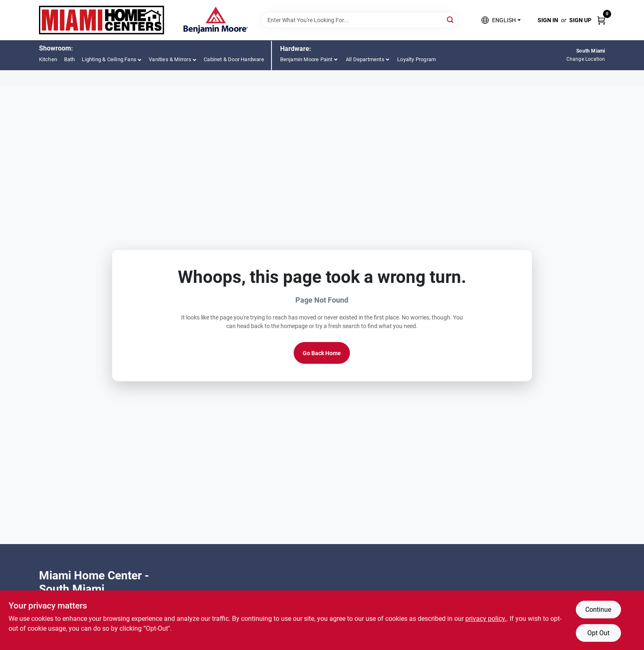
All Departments (365, 59)
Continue (598, 610)
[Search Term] (360, 20)
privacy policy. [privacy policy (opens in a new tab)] (486, 619)
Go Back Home (322, 353)
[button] (501, 20)
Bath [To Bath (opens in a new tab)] (70, 59)
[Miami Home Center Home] (102, 20)
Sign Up (580, 20)
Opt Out (598, 633)
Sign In (548, 20)
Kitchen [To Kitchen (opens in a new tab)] (48, 59)
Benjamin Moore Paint (306, 59)
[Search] (451, 20)
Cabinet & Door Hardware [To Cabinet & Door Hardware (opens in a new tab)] (234, 59)
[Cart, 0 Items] (601, 20)
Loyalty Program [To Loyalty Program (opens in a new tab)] (416, 59)
